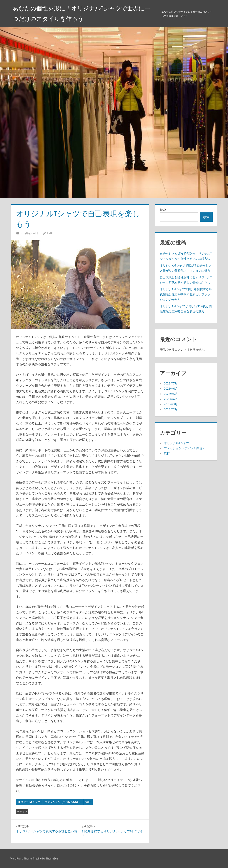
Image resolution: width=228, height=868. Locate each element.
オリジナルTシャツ (29, 802)
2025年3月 (171, 404)
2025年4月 (171, 399)
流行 (88, 802)
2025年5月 (171, 394)
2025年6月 (171, 389)
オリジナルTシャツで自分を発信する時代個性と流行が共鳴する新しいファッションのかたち (186, 294)
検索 (163, 210)
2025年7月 (171, 383)
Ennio (51, 233)
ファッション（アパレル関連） (63, 802)
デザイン (22, 812)
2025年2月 (171, 409)
